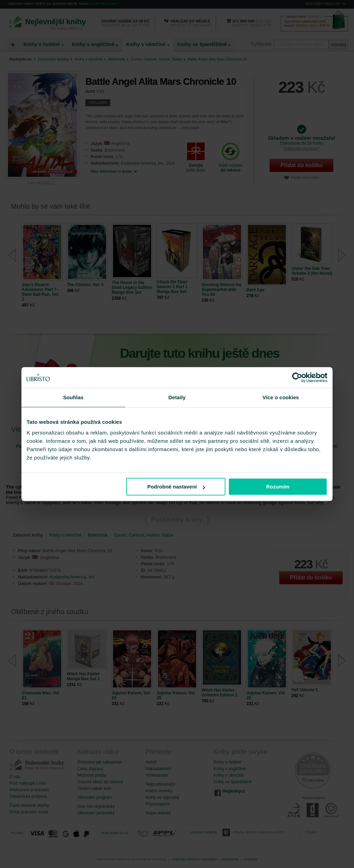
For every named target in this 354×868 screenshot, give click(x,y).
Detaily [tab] (177, 397)
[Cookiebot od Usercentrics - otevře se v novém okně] (297, 377)
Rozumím (278, 487)
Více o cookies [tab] (281, 397)
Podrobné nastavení (176, 487)
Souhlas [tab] (73, 397)
